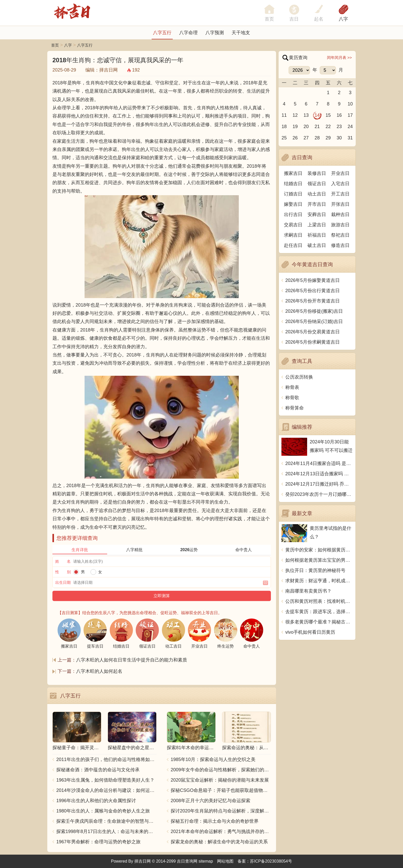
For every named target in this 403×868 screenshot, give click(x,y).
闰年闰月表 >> (339, 57)
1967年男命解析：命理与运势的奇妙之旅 (98, 842)
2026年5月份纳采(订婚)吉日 (314, 321)
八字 (343, 19)
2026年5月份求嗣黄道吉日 (313, 342)
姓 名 (63, 561)
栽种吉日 (340, 214)
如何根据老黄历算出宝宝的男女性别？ (319, 560)
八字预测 (215, 33)
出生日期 (63, 582)
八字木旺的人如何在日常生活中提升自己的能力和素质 (132, 660)
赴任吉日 (293, 245)
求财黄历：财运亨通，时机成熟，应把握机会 (319, 581)
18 (284, 127)
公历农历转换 (299, 377)
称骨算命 (295, 408)
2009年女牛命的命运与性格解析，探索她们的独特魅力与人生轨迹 (221, 770)
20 (306, 127)
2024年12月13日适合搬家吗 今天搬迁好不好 (319, 474)
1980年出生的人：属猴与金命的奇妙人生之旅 (103, 811)
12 (295, 115)
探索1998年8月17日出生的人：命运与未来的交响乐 (106, 831)
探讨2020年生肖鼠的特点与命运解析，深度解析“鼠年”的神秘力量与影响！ (221, 811)
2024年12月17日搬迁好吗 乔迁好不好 (319, 484)
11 (284, 115)
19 (295, 127)
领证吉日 (317, 184)
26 (295, 138)
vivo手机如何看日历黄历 (310, 632)
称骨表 (292, 387)
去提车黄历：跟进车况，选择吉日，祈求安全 (319, 612)
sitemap (206, 861)
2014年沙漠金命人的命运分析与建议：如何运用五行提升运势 (106, 790)
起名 (319, 19)
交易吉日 (293, 225)
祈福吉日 (317, 235)
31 (350, 138)
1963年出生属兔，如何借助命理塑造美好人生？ (105, 780)
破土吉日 (317, 245)
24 (350, 127)
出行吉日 (293, 214)
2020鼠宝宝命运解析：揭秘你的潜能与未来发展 (220, 780)
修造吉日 (340, 245)
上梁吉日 (317, 225)
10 (350, 104)
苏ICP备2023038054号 (271, 861)
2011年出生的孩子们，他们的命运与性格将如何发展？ (106, 759)
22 (328, 127)
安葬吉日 (317, 214)
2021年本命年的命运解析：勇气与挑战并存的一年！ (221, 831)
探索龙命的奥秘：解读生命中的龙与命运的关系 (219, 842)
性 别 (63, 572)
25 (284, 138)
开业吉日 (340, 173)
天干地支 (241, 33)
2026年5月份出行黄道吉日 (313, 291)
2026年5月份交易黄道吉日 (313, 332)
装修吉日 (317, 173)
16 (339, 115)
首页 (55, 45)
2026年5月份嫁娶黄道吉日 (313, 280)
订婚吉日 (293, 194)
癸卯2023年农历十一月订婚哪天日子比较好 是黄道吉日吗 (319, 494)
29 (328, 138)
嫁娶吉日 (293, 204)
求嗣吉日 (293, 235)
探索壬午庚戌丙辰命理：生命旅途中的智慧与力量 (106, 821)
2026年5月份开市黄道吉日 (313, 301)
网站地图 (225, 861)
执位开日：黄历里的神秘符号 (315, 570)
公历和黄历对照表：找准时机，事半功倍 (319, 601)
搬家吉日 (293, 173)
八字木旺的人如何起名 (99, 671)
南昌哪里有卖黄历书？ (308, 591)
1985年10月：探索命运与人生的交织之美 (213, 759)
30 (339, 138)
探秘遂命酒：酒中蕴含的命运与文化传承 (98, 770)
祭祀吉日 (340, 235)
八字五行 (162, 33)
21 (317, 127)
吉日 (294, 19)
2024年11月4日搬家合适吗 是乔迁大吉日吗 (319, 463)
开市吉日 (317, 204)
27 (306, 138)
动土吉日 (317, 194)
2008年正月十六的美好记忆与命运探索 (210, 801)
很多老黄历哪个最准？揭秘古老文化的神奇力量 (319, 622)
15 (328, 115)
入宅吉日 (340, 184)
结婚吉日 (293, 184)
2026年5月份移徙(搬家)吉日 (314, 311)
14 (317, 115)
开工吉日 (340, 194)
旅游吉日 (340, 225)
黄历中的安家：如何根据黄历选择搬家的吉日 (319, 550)
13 (306, 115)
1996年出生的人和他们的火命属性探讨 (96, 801)
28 (317, 138)
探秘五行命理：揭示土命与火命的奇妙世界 (215, 821)
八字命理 (188, 33)
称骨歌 (292, 398)
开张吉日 (340, 204)
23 (339, 127)
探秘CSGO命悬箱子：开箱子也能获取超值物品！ (221, 790)
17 (350, 115)
